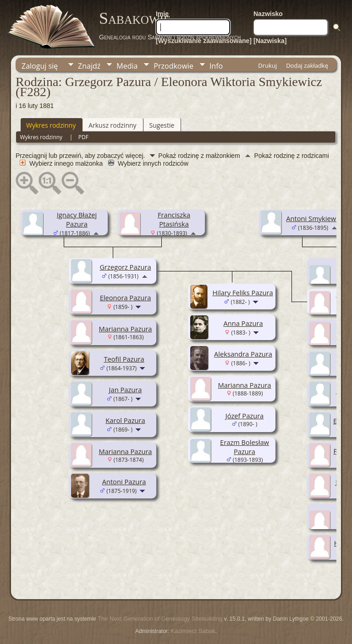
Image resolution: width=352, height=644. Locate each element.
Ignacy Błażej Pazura (77, 219)
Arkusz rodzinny (112, 125)
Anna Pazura (243, 323)
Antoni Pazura (124, 482)
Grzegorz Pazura (125, 267)
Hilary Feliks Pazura (242, 292)
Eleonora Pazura (126, 298)
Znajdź (89, 66)
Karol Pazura (125, 420)
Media (127, 66)
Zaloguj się (40, 66)
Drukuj (267, 65)
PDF (83, 137)
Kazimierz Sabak (193, 631)
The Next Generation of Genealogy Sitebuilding (160, 619)
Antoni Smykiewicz (315, 218)
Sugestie (162, 125)
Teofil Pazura (124, 359)
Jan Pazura (126, 390)
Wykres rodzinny (51, 125)
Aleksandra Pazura (243, 354)
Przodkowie (173, 66)
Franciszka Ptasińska (174, 219)
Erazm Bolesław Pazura (245, 447)
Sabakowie (135, 18)
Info (216, 66)
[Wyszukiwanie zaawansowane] (204, 41)
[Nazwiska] (270, 41)
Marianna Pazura (125, 329)
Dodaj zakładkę (307, 65)
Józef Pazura (245, 416)
